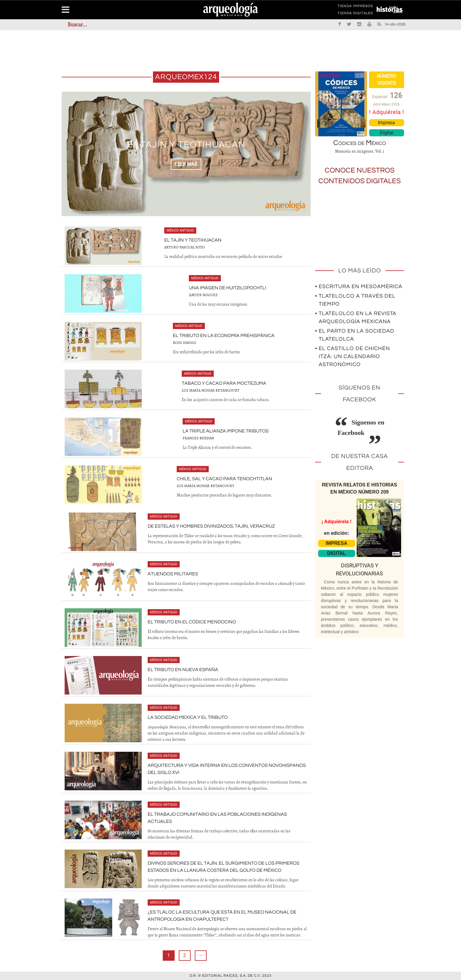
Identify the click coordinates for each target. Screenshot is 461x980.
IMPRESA (337, 543)
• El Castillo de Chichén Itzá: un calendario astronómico (352, 356)
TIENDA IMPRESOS (355, 7)
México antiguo (180, 230)
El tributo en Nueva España (183, 670)
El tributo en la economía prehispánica (224, 336)
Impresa (386, 123)
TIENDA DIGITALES (355, 14)
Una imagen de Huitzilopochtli (228, 288)
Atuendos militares (173, 574)
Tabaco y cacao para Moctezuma (224, 383)
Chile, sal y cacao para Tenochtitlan (224, 479)
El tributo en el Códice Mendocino (192, 622)
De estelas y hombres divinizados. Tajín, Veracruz (211, 526)
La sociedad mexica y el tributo (188, 717)
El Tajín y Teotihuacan (186, 145)
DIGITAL (337, 553)
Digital (387, 133)
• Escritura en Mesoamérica (359, 287)
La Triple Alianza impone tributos (226, 431)
